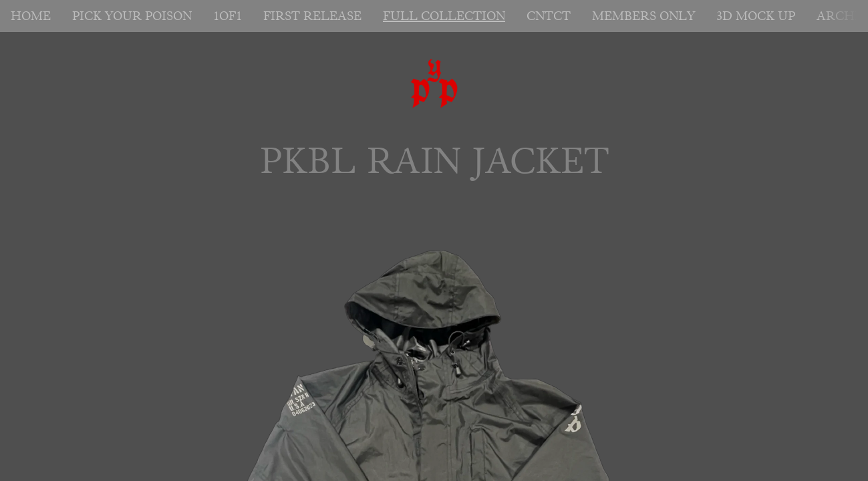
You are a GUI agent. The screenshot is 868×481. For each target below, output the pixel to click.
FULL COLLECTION (444, 16)
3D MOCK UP (756, 16)
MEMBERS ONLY (643, 16)
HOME (31, 16)
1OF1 (228, 16)
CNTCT (549, 16)
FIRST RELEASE (312, 16)
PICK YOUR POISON (132, 16)
